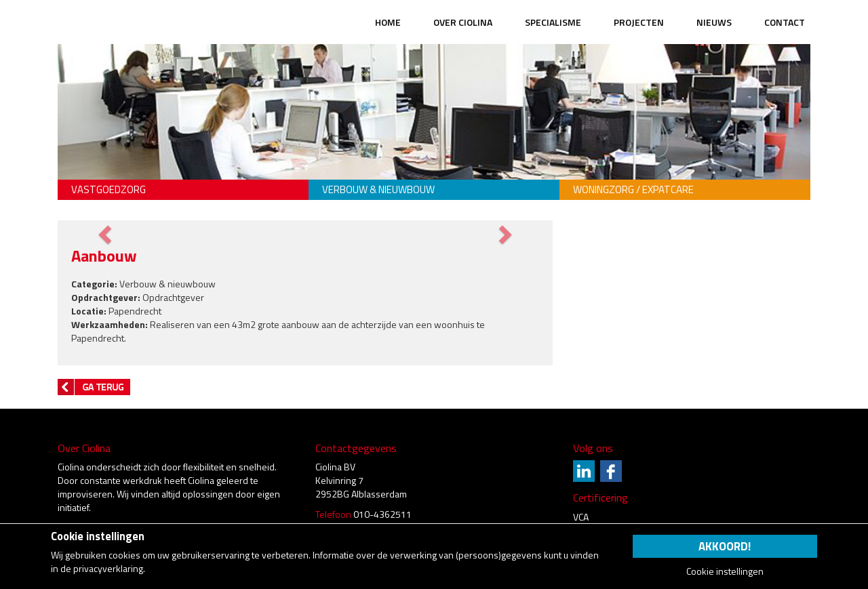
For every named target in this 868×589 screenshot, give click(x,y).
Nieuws (714, 22)
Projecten (639, 22)
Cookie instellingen (725, 571)
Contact (785, 22)
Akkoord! (725, 546)
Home (388, 22)
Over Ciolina (463, 22)
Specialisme (553, 22)
